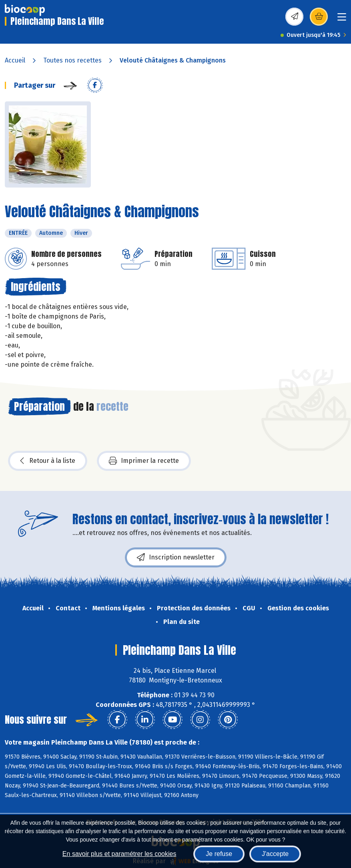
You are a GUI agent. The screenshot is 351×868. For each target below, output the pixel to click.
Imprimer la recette (144, 461)
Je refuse (219, 854)
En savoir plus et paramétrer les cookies (119, 854)
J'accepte (275, 854)
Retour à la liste (48, 461)
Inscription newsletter (176, 557)
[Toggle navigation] (342, 19)
